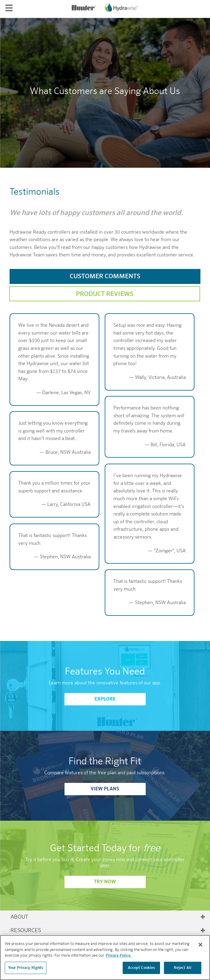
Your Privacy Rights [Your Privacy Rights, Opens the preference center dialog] (26, 971)
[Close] (200, 948)
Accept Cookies (141, 971)
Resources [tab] (108, 931)
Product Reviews (105, 294)
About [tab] (108, 917)
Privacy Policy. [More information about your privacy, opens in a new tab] (118, 959)
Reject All (183, 971)
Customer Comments (105, 277)
